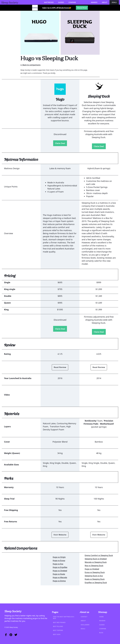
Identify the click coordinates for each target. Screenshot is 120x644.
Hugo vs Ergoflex (60, 567)
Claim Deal (60, 143)
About (105, 2)
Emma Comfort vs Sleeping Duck (99, 555)
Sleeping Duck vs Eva (94, 576)
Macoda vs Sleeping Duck (96, 562)
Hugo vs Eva (58, 564)
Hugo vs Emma (59, 581)
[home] (10, 2)
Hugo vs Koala (59, 574)
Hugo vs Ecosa (59, 560)
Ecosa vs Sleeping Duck (95, 572)
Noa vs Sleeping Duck (94, 566)
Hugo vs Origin (59, 557)
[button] (49, 2)
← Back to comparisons (31, 65)
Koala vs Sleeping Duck (95, 579)
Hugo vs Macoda (60, 577)
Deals (114, 2)
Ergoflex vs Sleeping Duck (96, 583)
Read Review (60, 367)
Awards (94, 2)
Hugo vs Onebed (60, 571)
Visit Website (60, 535)
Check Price (82, 8)
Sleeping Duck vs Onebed (96, 559)
